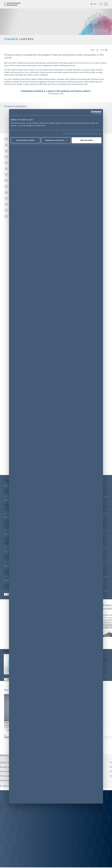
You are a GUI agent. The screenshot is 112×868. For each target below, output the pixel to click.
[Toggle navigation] (106, 4)
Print (106, 50)
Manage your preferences (56, 140)
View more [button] (6, 786)
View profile (9, 737)
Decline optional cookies (25, 140)
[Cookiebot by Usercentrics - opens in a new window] (92, 112)
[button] (101, 5)
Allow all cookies (87, 140)
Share (97, 50)
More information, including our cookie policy (80, 134)
